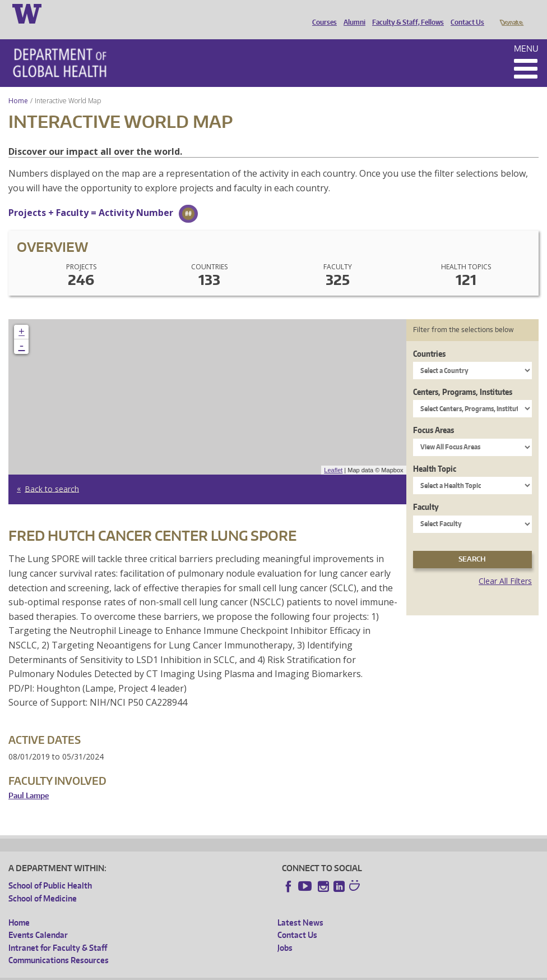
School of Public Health (50, 870)
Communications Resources (59, 944)
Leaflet (333, 454)
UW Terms (202, 971)
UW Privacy (157, 971)
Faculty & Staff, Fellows (405, 13)
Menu (526, 33)
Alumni (352, 13)
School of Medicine (43, 883)
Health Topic (435, 453)
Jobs (285, 932)
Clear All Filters (505, 565)
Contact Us (465, 13)
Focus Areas (434, 414)
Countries (429, 338)
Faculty (426, 491)
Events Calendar (38, 919)
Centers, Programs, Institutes (463, 376)
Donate (511, 13)
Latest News (300, 907)
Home (18, 85)
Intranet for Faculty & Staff (58, 932)
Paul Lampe (29, 780)
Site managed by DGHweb (269, 971)
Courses (322, 13)
